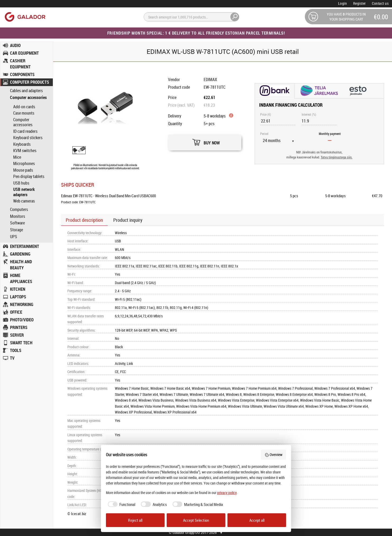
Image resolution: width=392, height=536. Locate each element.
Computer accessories (28, 98)
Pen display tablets (29, 176)
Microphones (24, 163)
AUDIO (15, 45)
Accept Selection (196, 520)
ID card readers (25, 131)
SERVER (17, 335)
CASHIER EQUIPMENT (20, 64)
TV (12, 358)
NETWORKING (22, 304)
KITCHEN (18, 289)
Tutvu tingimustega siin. (337, 157)
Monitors (18, 216)
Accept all (257, 520)
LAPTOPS (18, 297)
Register (360, 3)
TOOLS (16, 350)
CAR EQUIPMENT (24, 53)
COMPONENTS (22, 74)
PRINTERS (19, 327)
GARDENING (20, 254)
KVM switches (25, 151)
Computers (19, 210)
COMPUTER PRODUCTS (30, 82)
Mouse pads (23, 170)
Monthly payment (330, 134)
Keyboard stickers (28, 138)
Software (17, 223)
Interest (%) (309, 114)
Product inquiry (128, 220)
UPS (14, 237)
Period (264, 134)
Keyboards (22, 144)
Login (343, 3)
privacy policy (227, 493)
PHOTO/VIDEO (22, 320)
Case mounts (24, 113)
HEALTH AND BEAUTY (21, 265)
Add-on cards (24, 107)
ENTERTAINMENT (25, 246)
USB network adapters (24, 192)
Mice (17, 157)
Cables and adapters (26, 91)
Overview (274, 455)
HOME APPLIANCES (21, 278)
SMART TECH (21, 343)
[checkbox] (121, 504)
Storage (17, 230)
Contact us (380, 3)
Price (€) (266, 114)
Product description (84, 220)
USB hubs (21, 183)
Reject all (135, 520)
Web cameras (24, 201)
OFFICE (16, 312)
